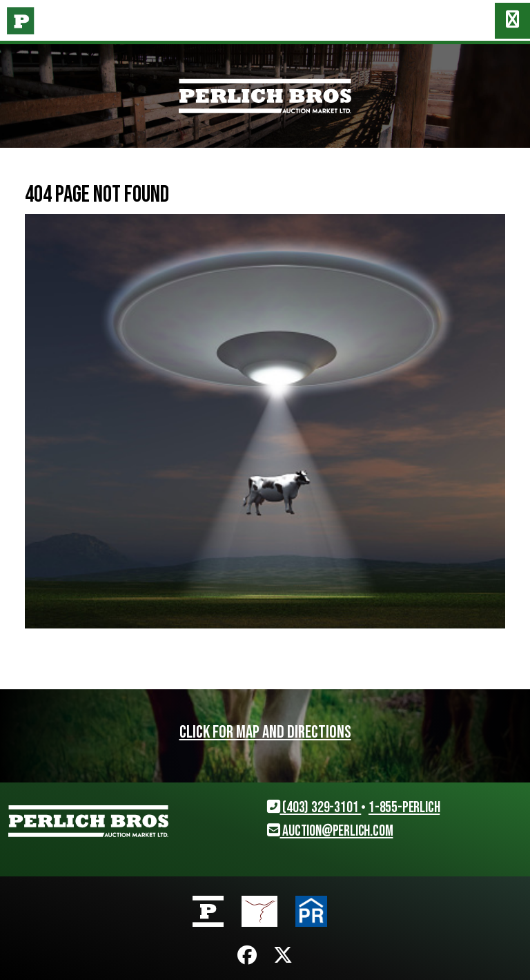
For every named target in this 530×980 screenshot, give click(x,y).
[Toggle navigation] (512, 21)
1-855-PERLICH (404, 808)
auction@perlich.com (330, 831)
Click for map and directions (265, 732)
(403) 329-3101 (314, 808)
